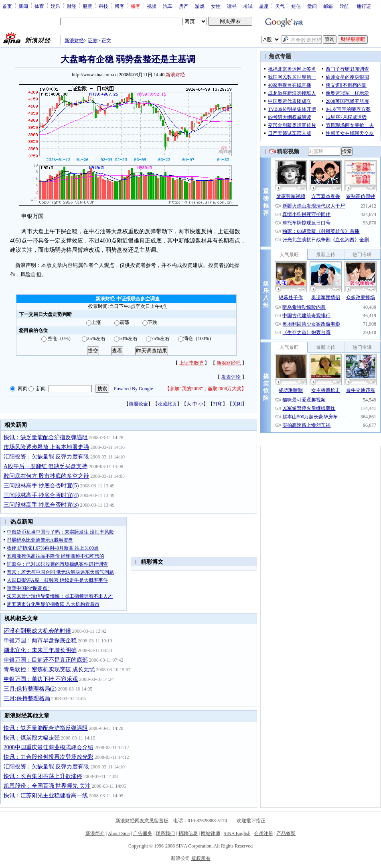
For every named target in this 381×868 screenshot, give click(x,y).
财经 (71, 6)
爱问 (312, 6)
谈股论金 (138, 404)
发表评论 (231, 377)
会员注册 (263, 833)
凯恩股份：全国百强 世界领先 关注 (47, 786)
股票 (87, 6)
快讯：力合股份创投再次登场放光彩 (49, 757)
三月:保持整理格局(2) (30, 689)
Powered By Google (133, 389)
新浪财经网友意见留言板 (142, 821)
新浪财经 (74, 41)
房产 (184, 6)
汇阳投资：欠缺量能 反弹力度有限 (47, 457)
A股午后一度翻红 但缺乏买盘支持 (46, 466)
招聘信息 (188, 833)
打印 (218, 404)
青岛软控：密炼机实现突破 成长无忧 (49, 669)
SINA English (237, 833)
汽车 (168, 6)
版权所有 (201, 858)
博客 (120, 6)
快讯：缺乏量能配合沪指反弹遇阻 (46, 437)
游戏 (200, 6)
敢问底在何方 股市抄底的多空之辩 (47, 476)
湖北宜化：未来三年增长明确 (40, 650)
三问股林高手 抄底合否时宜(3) (41, 505)
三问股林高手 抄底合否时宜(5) (41, 486)
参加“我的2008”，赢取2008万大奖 (206, 389)
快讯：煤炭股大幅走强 (32, 738)
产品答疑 (286, 833)
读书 (232, 6)
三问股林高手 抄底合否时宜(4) (41, 495)
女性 (216, 6)
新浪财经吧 (229, 363)
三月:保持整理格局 (27, 698)
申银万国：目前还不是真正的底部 (46, 660)
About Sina (119, 833)
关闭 (237, 404)
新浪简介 (95, 833)
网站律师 (211, 833)
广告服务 (143, 833)
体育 (39, 6)
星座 (264, 6)
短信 (296, 6)
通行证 (364, 6)
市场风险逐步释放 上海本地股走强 (47, 447)
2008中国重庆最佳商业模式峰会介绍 (49, 747)
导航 (344, 6)
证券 (93, 41)
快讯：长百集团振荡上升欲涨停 (43, 776)
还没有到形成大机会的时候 (37, 631)
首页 (7, 6)
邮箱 (328, 6)
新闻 (23, 6)
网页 (22, 389)
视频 (152, 6)
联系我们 (165, 833)
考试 (248, 6)
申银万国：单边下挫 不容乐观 (41, 679)
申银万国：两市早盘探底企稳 (40, 641)
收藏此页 (167, 404)
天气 (280, 6)
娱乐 (55, 6)
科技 (103, 6)
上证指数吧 (191, 363)
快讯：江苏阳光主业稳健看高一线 (46, 796)
